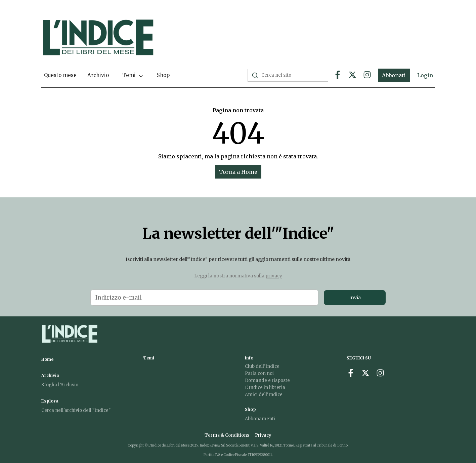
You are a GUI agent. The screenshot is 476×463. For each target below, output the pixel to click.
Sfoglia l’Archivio (60, 385)
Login (425, 75)
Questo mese (60, 75)
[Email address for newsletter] (204, 298)
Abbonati (394, 75)
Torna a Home (238, 172)
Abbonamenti (260, 419)
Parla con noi (259, 373)
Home (47, 359)
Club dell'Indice (262, 366)
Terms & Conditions (227, 435)
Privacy (263, 435)
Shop (163, 75)
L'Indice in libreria (265, 388)
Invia (355, 298)
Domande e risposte (267, 380)
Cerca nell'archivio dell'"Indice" (76, 410)
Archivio (98, 75)
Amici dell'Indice (264, 395)
